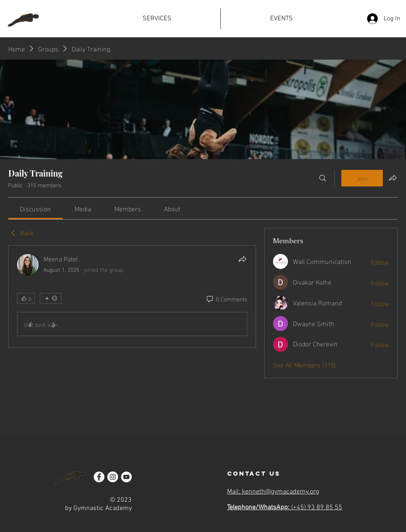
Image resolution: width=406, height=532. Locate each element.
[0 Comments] (226, 299)
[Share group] (393, 178)
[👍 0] (26, 298)
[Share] (242, 259)
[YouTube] (126, 477)
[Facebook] (99, 477)
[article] (132, 297)
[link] (35, 208)
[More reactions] (51, 298)
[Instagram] (113, 477)
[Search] (323, 178)
